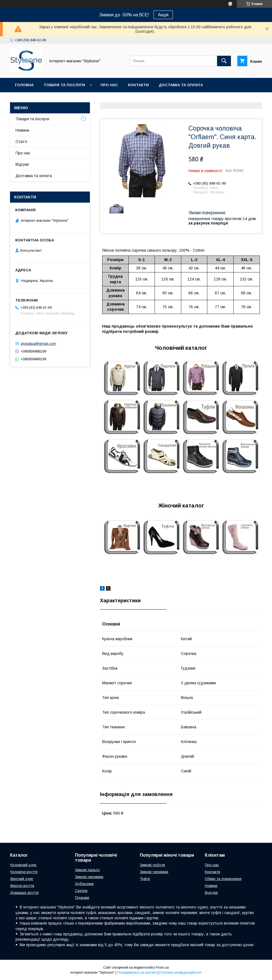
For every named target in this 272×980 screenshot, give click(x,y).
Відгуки (22, 164)
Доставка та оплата (181, 85)
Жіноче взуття (22, 886)
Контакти (138, 85)
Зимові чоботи (152, 865)
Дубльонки (84, 884)
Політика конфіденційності (180, 973)
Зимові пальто (87, 870)
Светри (81, 891)
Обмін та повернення (223, 879)
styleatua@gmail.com (38, 344)
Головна (24, 85)
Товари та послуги (64, 85)
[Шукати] (224, 61)
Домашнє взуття (24, 893)
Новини (22, 130)
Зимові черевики (89, 877)
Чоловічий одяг (23, 865)
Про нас (109, 85)
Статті (21, 142)
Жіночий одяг (22, 879)
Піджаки (82, 898)
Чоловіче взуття (24, 872)
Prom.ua (162, 968)
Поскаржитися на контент (137, 973)
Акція (163, 15)
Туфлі (145, 879)
